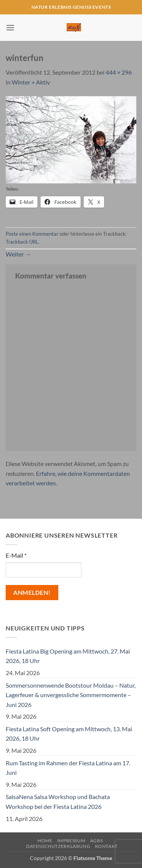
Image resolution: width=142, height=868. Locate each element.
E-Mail (16, 555)
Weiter (18, 254)
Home (45, 841)
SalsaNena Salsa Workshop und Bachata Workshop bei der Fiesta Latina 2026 (58, 802)
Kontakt (106, 846)
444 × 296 (119, 72)
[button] (10, 27)
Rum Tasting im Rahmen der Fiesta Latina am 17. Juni (68, 768)
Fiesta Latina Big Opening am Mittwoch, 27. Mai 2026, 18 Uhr (68, 656)
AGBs (96, 841)
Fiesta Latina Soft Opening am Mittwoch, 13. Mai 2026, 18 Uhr (69, 734)
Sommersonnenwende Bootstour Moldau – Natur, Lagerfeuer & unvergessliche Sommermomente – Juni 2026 (71, 695)
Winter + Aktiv (31, 82)
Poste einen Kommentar (32, 234)
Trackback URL (22, 242)
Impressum (71, 841)
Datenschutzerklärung (58, 846)
